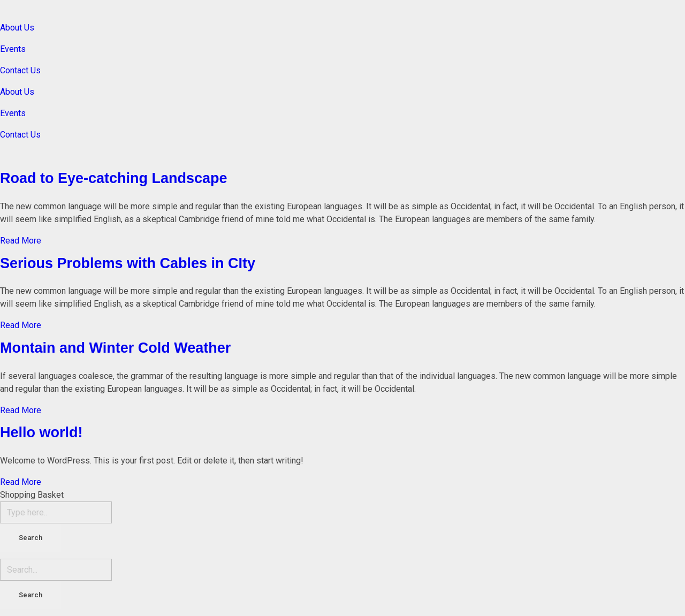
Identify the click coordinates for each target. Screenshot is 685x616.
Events (13, 49)
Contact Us (20, 70)
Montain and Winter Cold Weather (115, 348)
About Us (17, 28)
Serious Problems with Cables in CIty (128, 263)
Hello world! (41, 432)
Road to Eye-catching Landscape (114, 178)
